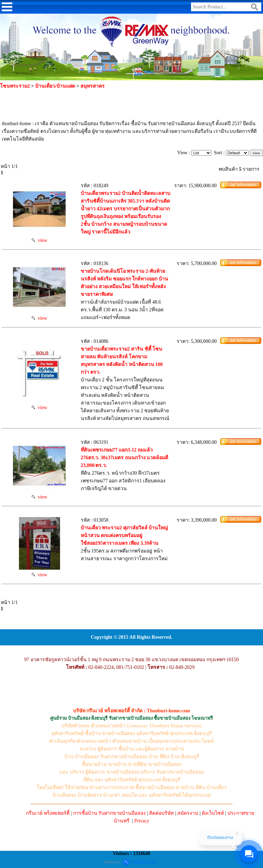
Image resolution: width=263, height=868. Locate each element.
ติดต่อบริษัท (162, 813)
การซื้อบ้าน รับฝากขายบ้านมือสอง (110, 813)
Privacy (142, 821)
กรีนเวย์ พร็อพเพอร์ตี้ (48, 813)
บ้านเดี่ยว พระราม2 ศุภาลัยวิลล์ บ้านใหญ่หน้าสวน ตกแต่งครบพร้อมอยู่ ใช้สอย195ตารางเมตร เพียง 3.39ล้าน (124, 535)
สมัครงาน (188, 813)
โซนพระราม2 (15, 86)
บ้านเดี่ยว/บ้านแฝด (55, 86)
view (39, 240)
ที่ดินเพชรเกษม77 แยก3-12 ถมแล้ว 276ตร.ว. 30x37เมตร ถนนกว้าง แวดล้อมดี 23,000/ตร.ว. (125, 458)
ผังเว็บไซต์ (213, 813)
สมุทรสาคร (93, 86)
